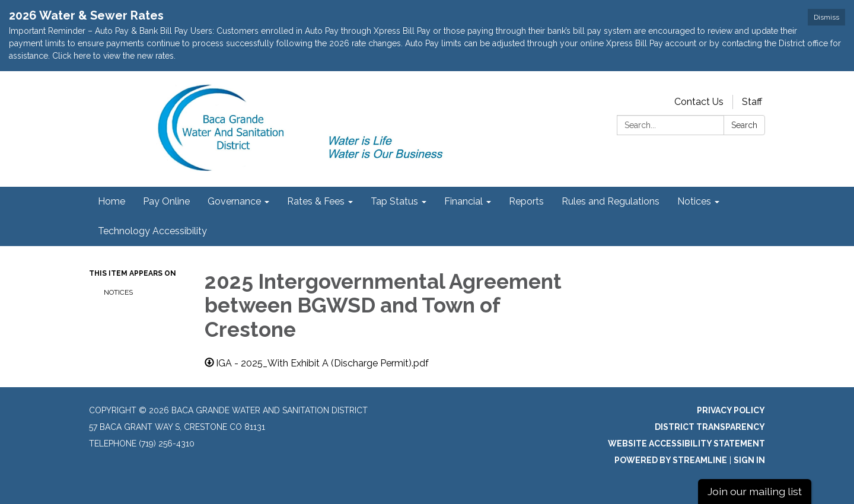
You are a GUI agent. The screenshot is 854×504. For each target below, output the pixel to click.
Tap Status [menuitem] (394, 201)
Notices (118, 292)
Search (744, 125)
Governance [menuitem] (234, 201)
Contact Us (699, 102)
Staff (752, 102)
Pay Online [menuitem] (166, 201)
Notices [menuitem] (694, 201)
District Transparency (710, 427)
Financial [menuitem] (463, 201)
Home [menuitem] (111, 201)
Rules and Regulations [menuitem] (611, 201)
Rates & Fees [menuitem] (316, 201)
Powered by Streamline (671, 460)
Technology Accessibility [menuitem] (152, 231)
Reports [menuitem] (526, 201)
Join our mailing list (755, 491)
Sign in (749, 460)
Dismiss (826, 17)
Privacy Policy (731, 410)
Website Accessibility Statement (686, 444)
